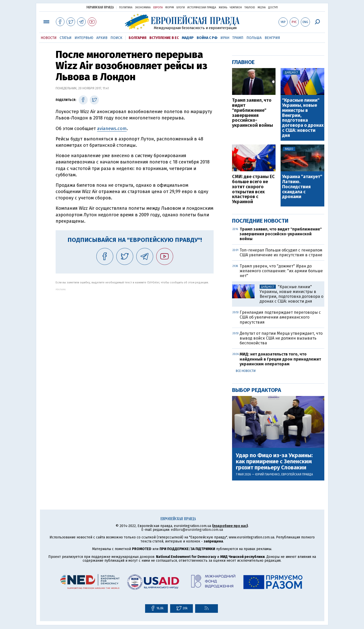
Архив (102, 38)
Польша (254, 38)
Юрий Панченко (268, 474)
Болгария (138, 38)
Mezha (262, 8)
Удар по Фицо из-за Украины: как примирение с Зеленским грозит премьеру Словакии (274, 462)
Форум (170, 8)
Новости (49, 38)
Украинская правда (100, 7)
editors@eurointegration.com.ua (197, 530)
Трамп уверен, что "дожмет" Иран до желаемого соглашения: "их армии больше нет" (281, 271)
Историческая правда (202, 8)
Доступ (273, 8)
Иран (225, 38)
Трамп (238, 38)
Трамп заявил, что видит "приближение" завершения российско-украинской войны (253, 113)
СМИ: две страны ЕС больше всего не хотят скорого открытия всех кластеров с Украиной (253, 189)
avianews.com (112, 129)
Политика (126, 8)
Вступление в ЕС (164, 38)
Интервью (84, 38)
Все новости (246, 371)
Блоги (181, 8)
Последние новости (260, 221)
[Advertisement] (135, 326)
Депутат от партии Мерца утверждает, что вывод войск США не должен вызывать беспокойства (281, 338)
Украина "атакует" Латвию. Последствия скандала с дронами (302, 187)
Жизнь (223, 8)
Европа (158, 8)
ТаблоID (250, 8)
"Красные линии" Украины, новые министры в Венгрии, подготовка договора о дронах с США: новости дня (303, 118)
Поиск (116, 38)
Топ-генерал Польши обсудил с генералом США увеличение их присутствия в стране (281, 253)
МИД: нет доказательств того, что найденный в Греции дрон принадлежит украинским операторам (280, 359)
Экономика (143, 8)
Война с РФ (207, 38)
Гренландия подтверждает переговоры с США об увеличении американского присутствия (280, 317)
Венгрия (272, 38)
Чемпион (236, 8)
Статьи (66, 38)
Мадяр (188, 38)
